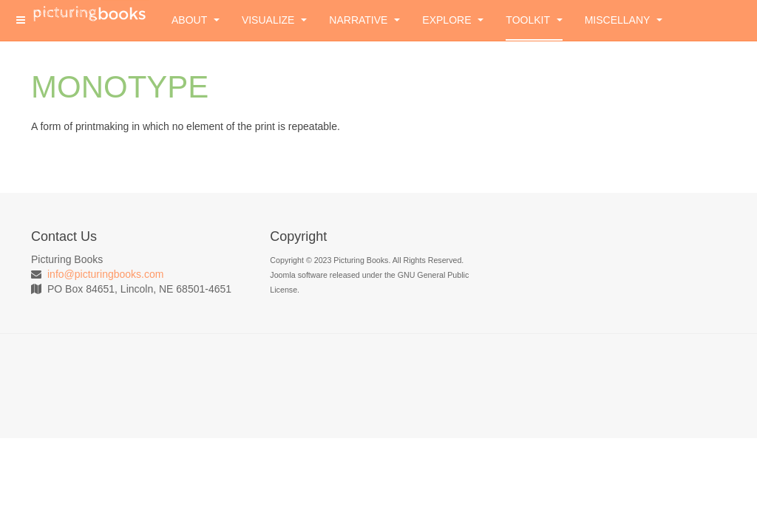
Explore (453, 20)
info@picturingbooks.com (105, 274)
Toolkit (534, 20)
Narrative (364, 20)
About (196, 20)
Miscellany (624, 20)
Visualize (274, 20)
